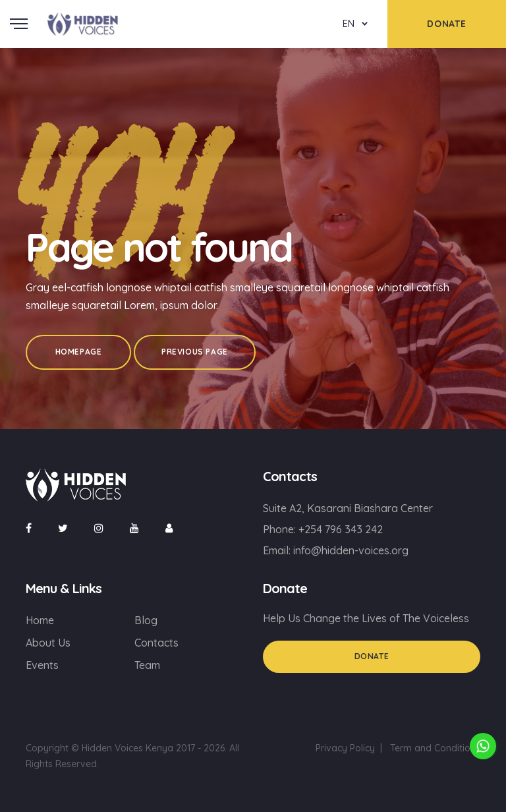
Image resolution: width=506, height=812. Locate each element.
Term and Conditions (435, 748)
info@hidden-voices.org (351, 550)
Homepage (79, 352)
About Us (48, 643)
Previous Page (195, 352)
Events (42, 665)
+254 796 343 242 (341, 529)
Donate (372, 656)
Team (147, 665)
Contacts (156, 643)
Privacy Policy (345, 748)
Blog (146, 620)
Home (40, 620)
